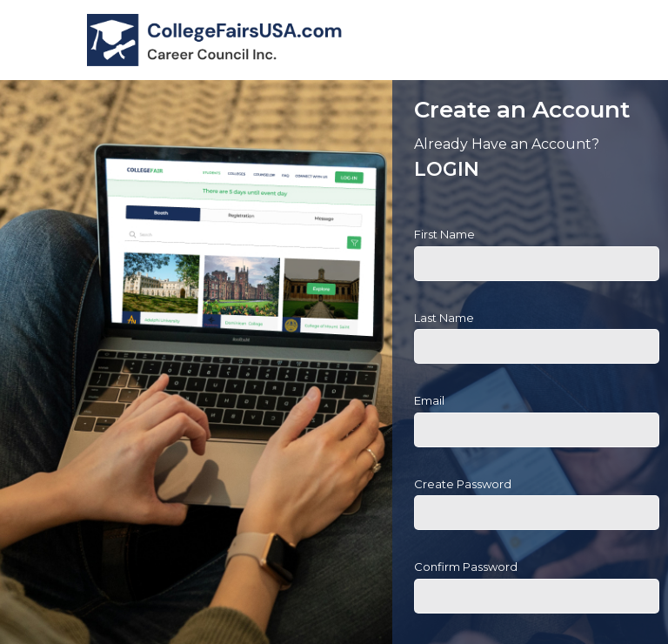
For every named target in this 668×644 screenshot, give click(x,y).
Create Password (463, 484)
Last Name (444, 318)
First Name (444, 234)
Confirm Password (466, 567)
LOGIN (447, 169)
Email (429, 400)
